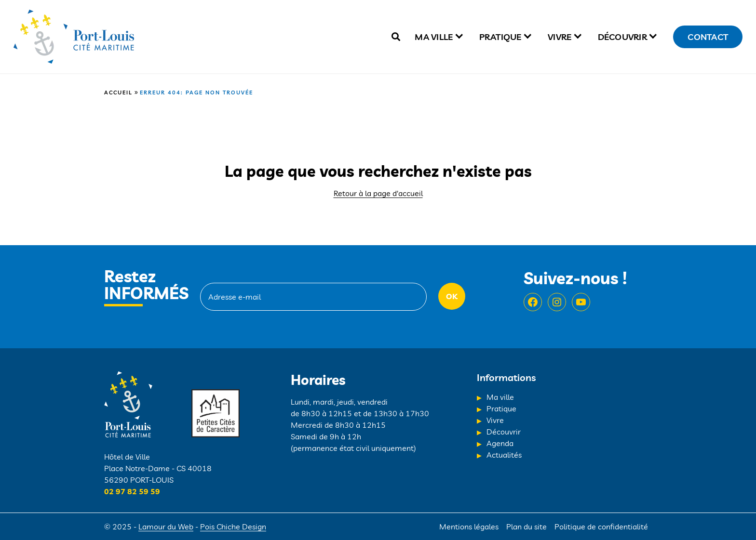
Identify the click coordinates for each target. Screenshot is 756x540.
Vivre (560, 37)
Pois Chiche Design (233, 527)
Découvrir (622, 37)
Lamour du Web (166, 527)
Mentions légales (469, 527)
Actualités (504, 455)
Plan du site (526, 527)
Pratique (500, 37)
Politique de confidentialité (601, 527)
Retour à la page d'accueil (378, 193)
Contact (708, 37)
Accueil (118, 92)
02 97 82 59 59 (132, 491)
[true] (396, 37)
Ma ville (434, 37)
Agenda (500, 443)
